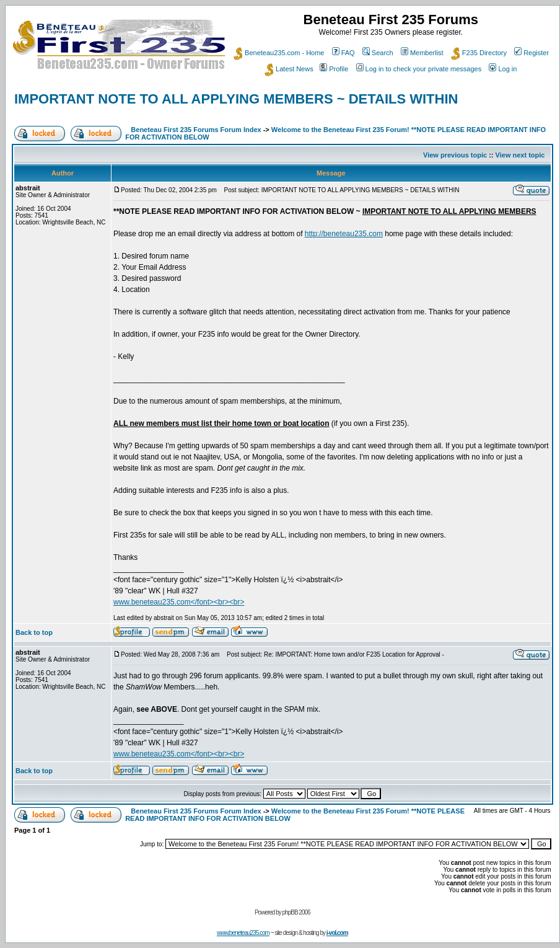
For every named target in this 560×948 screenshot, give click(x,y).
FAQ (343, 53)
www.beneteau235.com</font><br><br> (179, 602)
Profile (334, 69)
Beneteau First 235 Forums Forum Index (196, 130)
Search (378, 53)
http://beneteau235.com (344, 234)
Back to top (34, 632)
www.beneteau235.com (243, 933)
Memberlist (422, 53)
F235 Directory (479, 53)
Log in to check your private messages (419, 69)
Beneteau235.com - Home (279, 53)
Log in (503, 69)
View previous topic (455, 155)
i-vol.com (337, 933)
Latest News (289, 69)
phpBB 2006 (296, 912)
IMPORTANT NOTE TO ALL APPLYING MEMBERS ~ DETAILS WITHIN (236, 99)
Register (532, 53)
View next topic (520, 155)
